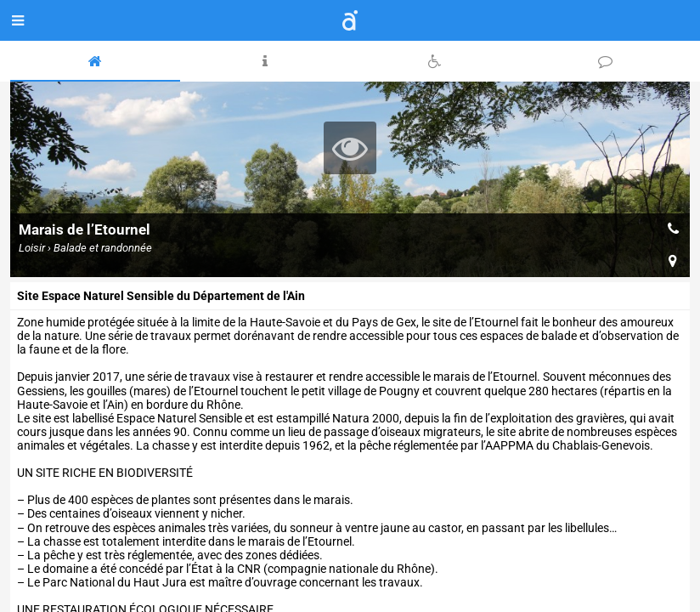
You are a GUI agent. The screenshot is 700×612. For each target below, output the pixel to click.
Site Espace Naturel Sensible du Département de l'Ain (161, 296)
